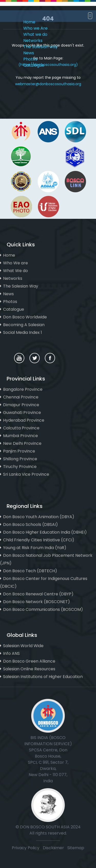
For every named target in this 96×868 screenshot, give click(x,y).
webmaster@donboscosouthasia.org (48, 84)
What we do (35, 34)
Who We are (15, 263)
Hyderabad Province (24, 420)
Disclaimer (54, 848)
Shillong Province (20, 459)
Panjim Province (19, 451)
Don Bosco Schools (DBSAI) (30, 524)
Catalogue (34, 65)
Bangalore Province (23, 389)
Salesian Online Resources (29, 669)
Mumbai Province (20, 436)
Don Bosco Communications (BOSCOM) (43, 609)
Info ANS (11, 653)
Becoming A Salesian (24, 325)
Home (29, 22)
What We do (15, 271)
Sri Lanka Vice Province (26, 474)
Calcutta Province (21, 428)
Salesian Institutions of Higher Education (43, 677)
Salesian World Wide (23, 646)
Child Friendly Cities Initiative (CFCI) (39, 540)
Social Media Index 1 (23, 332)
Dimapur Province (21, 405)
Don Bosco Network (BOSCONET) (36, 602)
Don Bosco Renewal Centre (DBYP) (38, 594)
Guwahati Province (22, 413)
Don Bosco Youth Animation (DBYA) (39, 517)
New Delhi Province (22, 443)
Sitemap (76, 848)
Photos (30, 59)
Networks (33, 41)
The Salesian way (40, 47)
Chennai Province (21, 397)
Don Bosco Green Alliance (29, 661)
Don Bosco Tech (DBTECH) (30, 571)
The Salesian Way (21, 286)
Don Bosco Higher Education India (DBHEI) (45, 532)
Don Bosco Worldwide (25, 317)
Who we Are (35, 28)
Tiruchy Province (20, 467)
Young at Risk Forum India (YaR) (35, 548)
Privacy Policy (26, 848)
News (29, 53)
